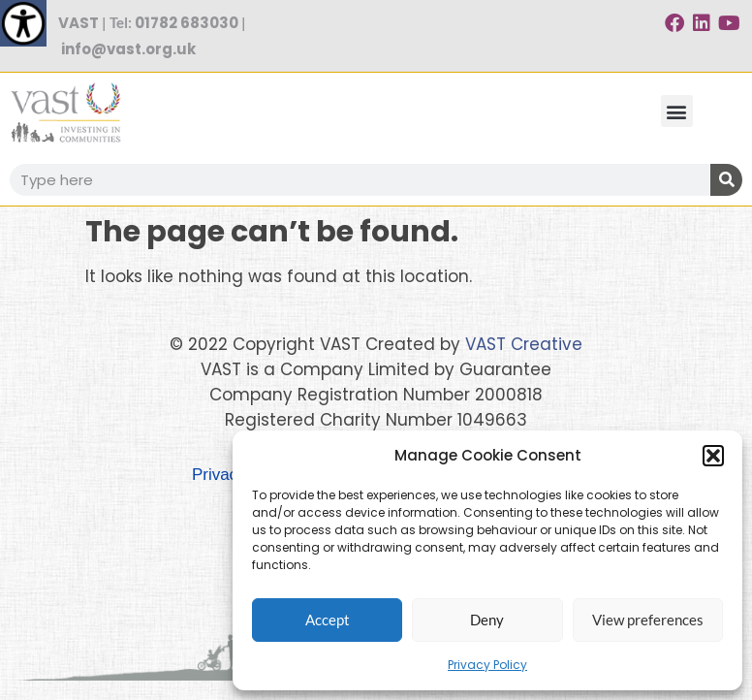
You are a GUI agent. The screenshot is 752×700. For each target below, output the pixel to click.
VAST (78, 23)
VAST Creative (524, 344)
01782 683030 (187, 23)
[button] (713, 456)
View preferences (648, 620)
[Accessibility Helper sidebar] (23, 23)
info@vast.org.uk (128, 49)
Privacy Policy (487, 665)
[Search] (726, 180)
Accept (328, 620)
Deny (487, 620)
